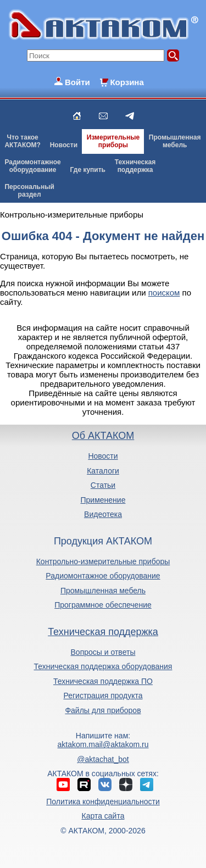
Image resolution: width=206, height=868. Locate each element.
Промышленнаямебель (175, 141)
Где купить (88, 170)
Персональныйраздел (29, 191)
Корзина (127, 82)
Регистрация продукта (103, 695)
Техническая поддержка (103, 632)
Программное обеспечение (103, 605)
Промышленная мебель (103, 591)
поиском (164, 293)
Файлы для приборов (103, 710)
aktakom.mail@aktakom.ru (103, 744)
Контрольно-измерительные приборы (103, 561)
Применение (103, 500)
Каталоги (103, 471)
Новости (64, 145)
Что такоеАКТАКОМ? (23, 141)
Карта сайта (103, 816)
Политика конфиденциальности (103, 802)
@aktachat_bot (103, 759)
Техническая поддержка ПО (103, 681)
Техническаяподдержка (135, 166)
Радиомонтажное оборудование (103, 576)
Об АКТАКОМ (103, 436)
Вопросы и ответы (103, 652)
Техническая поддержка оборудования (103, 666)
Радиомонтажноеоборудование (32, 166)
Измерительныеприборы (113, 141)
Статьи (103, 485)
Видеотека (103, 514)
